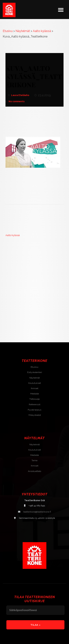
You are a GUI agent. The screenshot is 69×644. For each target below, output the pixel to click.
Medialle (35, 394)
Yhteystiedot (35, 415)
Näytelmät (35, 378)
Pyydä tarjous (34, 410)
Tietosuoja (34, 399)
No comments (15, 101)
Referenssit (35, 404)
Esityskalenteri (35, 372)
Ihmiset (35, 388)
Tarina (34, 460)
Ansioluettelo (34, 471)
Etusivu (34, 367)
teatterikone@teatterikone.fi (37, 512)
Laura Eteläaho (20, 95)
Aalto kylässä (13, 235)
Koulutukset (35, 383)
